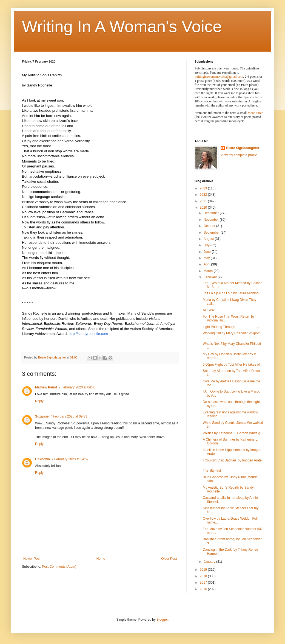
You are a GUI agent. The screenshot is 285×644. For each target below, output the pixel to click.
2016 (204, 589)
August (209, 239)
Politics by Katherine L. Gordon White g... (233, 433)
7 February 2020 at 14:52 (70, 459)
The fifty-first (212, 471)
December (212, 213)
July (207, 245)
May (207, 258)
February (211, 277)
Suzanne (42, 416)
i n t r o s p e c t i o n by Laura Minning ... (233, 293)
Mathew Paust (46, 387)
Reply (39, 401)
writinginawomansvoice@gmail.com (219, 77)
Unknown (42, 459)
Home (101, 559)
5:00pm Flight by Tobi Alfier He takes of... (233, 365)
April (207, 264)
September (212, 233)
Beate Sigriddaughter (243, 148)
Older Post (169, 559)
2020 (204, 208)
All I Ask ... (227, 310)
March (209, 271)
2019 (204, 570)
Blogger (162, 620)
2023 (204, 188)
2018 (204, 576)
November (212, 220)
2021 (204, 201)
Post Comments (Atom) (59, 567)
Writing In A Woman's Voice (122, 26)
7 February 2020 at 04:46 (77, 387)
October (210, 226)
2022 (204, 195)
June (208, 252)
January (210, 562)
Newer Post (32, 559)
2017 (204, 583)
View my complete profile (239, 155)
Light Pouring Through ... (231, 327)
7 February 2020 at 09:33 (69, 416)
